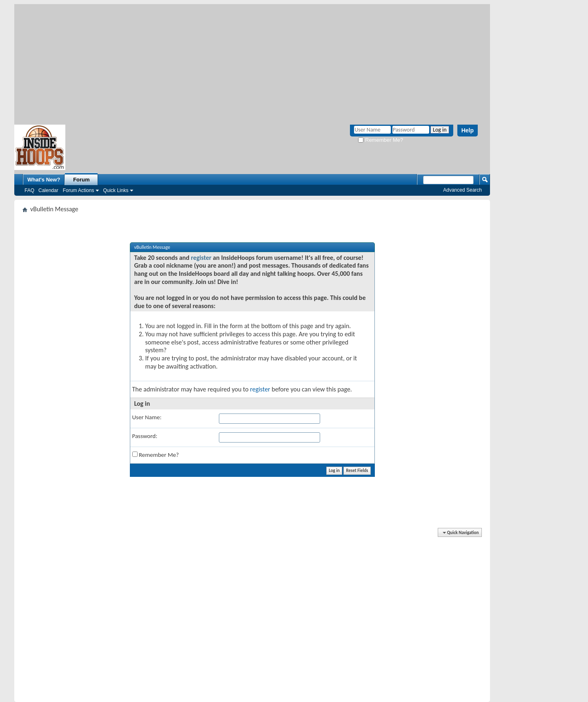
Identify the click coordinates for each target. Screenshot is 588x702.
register (201, 258)
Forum (81, 180)
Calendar (48, 190)
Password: (145, 436)
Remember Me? (381, 140)
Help (468, 130)
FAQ (29, 190)
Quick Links (116, 190)
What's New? (44, 180)
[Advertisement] (252, 61)
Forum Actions (79, 190)
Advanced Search (462, 190)
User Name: (147, 417)
